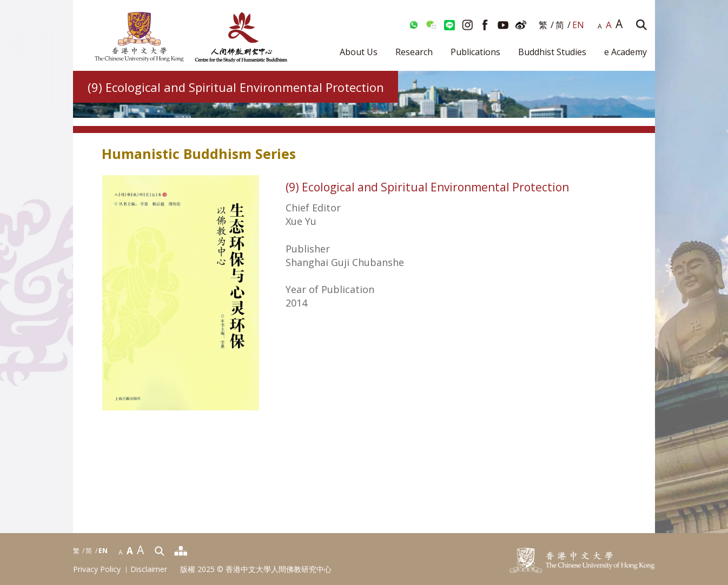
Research (414, 52)
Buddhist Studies (552, 52)
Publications (475, 52)
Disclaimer (149, 570)
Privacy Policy (97, 570)
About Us (359, 52)
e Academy (626, 52)
